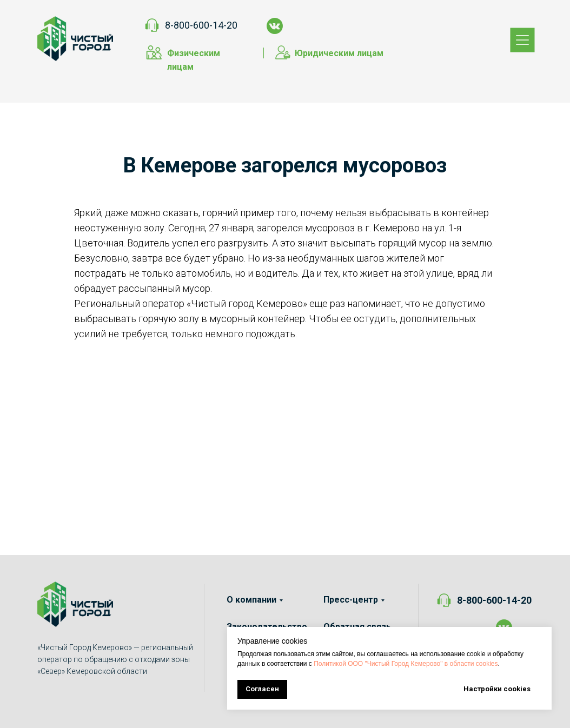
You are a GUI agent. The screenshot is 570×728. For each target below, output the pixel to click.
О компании (251, 600)
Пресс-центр (351, 600)
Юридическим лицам (339, 53)
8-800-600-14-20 (201, 25)
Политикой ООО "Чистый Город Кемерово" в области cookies (406, 664)
